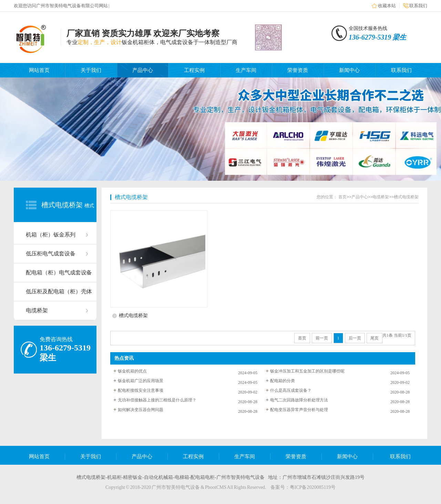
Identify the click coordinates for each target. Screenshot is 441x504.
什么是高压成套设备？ (291, 390)
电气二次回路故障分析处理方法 (299, 400)
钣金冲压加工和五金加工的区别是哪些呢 (307, 371)
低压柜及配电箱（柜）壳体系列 (59, 295)
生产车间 (246, 70)
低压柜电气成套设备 (51, 254)
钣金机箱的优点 (132, 371)
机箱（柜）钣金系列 (51, 235)
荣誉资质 (298, 70)
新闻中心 (349, 70)
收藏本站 (387, 6)
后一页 (355, 338)
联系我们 (418, 6)
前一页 (322, 338)
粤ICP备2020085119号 (313, 487)
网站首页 (39, 70)
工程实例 (194, 70)
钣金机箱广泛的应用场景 (141, 381)
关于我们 (91, 70)
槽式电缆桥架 (62, 205)
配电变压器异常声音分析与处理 (299, 410)
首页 (342, 197)
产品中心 (143, 70)
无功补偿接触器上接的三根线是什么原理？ (157, 400)
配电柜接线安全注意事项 (141, 390)
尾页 (375, 338)
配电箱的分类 (283, 381)
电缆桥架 (37, 310)
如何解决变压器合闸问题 (141, 410)
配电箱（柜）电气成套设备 (59, 272)
